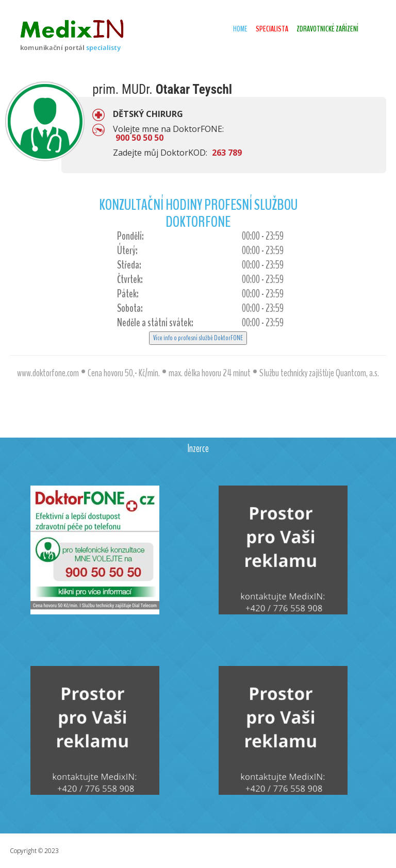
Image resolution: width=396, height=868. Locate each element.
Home (240, 29)
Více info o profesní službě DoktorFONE (198, 338)
